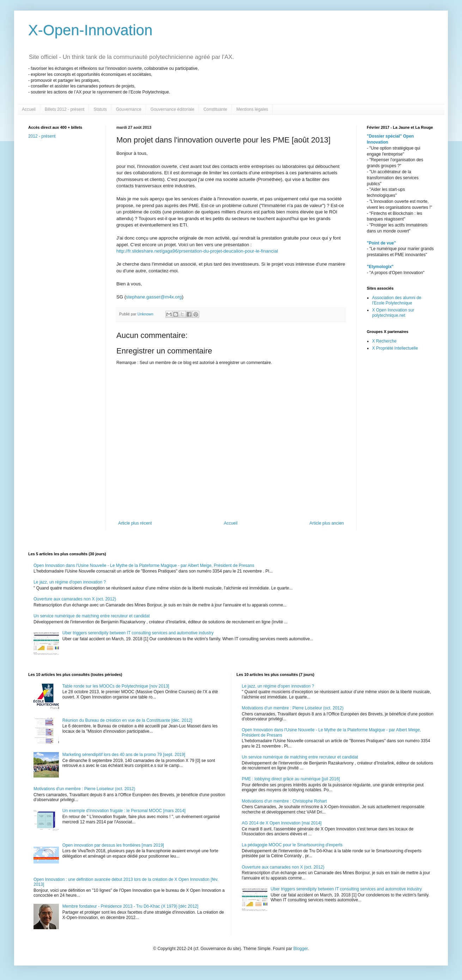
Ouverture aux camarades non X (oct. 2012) (75, 599)
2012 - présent (42, 136)
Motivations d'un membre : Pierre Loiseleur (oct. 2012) (84, 789)
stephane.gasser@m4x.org (154, 297)
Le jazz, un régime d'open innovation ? (70, 582)
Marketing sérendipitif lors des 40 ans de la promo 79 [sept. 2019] (124, 755)
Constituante (215, 109)
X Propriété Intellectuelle (395, 348)
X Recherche (384, 341)
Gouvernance (129, 109)
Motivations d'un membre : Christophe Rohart (284, 801)
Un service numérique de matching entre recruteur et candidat (92, 616)
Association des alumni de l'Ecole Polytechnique (397, 300)
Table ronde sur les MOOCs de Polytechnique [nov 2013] (116, 686)
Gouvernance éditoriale (172, 109)
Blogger (301, 949)
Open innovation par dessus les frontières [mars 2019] (113, 845)
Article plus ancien (327, 523)
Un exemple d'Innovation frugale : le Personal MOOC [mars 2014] (124, 811)
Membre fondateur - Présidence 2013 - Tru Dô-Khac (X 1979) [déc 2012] (130, 906)
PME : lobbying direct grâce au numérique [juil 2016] (291, 779)
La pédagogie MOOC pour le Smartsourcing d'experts (292, 845)
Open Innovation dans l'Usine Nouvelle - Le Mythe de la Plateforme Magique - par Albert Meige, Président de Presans (144, 565)
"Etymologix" (380, 267)
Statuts (100, 109)
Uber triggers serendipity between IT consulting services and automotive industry (138, 633)
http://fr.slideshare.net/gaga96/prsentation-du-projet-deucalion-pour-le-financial (197, 251)
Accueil (29, 109)
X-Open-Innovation (90, 30)
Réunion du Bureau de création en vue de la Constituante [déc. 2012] (127, 720)
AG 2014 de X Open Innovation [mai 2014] (282, 823)
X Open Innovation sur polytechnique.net (393, 313)
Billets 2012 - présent (65, 109)
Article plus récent (135, 523)
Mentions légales (252, 109)
